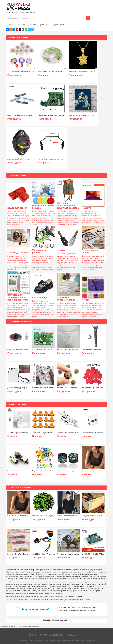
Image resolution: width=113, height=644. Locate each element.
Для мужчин (45, 25)
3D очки (22, 25)
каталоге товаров (18, 582)
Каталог (43, 635)
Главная (33, 635)
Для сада (32, 25)
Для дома (73, 635)
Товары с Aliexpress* (36, 641)
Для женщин (59, 25)
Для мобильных (58, 635)
